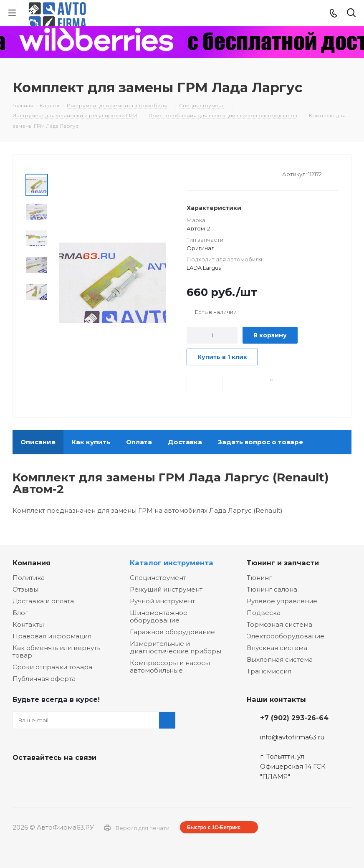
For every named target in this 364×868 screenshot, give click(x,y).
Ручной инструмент (162, 601)
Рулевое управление (282, 601)
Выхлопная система (280, 659)
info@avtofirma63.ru (292, 737)
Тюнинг (259, 578)
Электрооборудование (286, 636)
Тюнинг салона (272, 589)
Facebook (42, 777)
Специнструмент (158, 578)
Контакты (28, 624)
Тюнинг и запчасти (283, 563)
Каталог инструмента (172, 563)
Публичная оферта (44, 679)
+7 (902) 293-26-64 (294, 718)
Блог (20, 613)
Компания (32, 563)
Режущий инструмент (166, 589)
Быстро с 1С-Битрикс (214, 828)
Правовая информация (52, 636)
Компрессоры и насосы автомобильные (170, 667)
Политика (29, 578)
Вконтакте (21, 777)
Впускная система (277, 648)
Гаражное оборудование (172, 632)
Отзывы (25, 589)
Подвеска (264, 613)
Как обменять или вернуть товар (56, 652)
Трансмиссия (269, 671)
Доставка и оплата (43, 601)
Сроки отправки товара (52, 667)
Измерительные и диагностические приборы (176, 647)
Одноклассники (63, 777)
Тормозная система (279, 624)
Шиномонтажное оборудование (159, 616)
